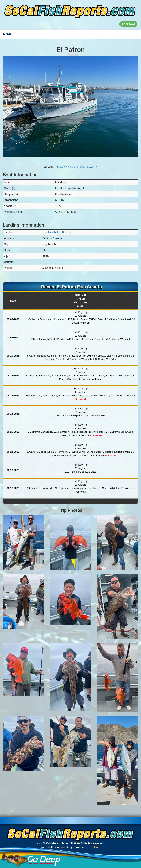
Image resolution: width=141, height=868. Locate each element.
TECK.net (95, 847)
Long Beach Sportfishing (56, 232)
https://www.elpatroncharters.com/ (76, 167)
